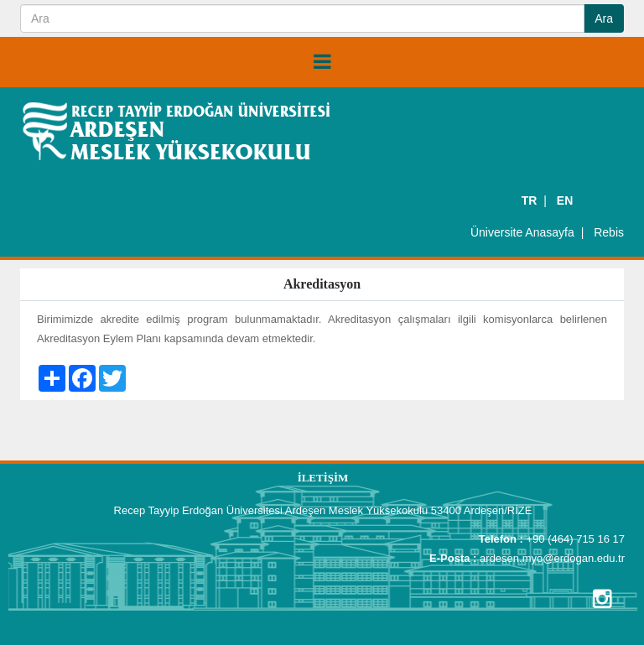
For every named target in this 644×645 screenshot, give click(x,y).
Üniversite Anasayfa (522, 232)
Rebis (609, 232)
